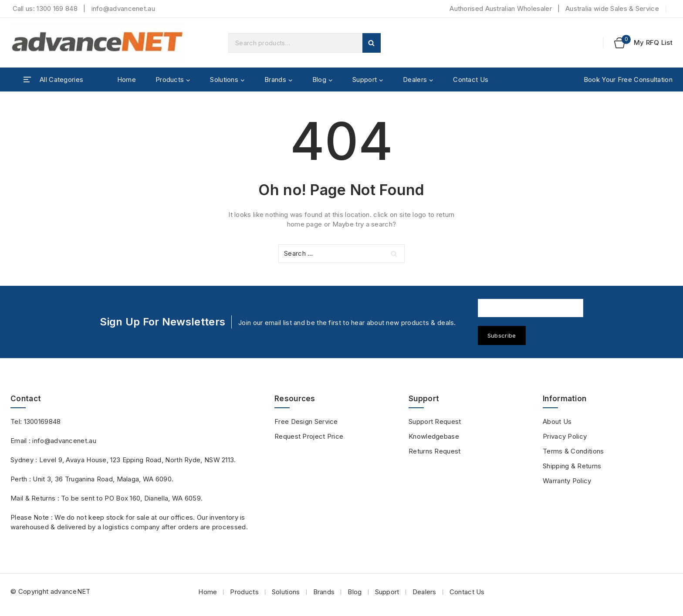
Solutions (286, 592)
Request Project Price (309, 436)
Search (372, 43)
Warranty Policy (567, 481)
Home (127, 80)
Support (387, 592)
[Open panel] (53, 80)
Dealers (424, 592)
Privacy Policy (565, 436)
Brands (324, 592)
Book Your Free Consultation (628, 80)
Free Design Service (306, 421)
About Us (557, 421)
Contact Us (471, 80)
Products (244, 592)
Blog (355, 592)
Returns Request (435, 451)
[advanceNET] (98, 43)
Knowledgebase (434, 436)
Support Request (435, 421)
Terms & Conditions (573, 451)
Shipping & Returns (572, 466)
